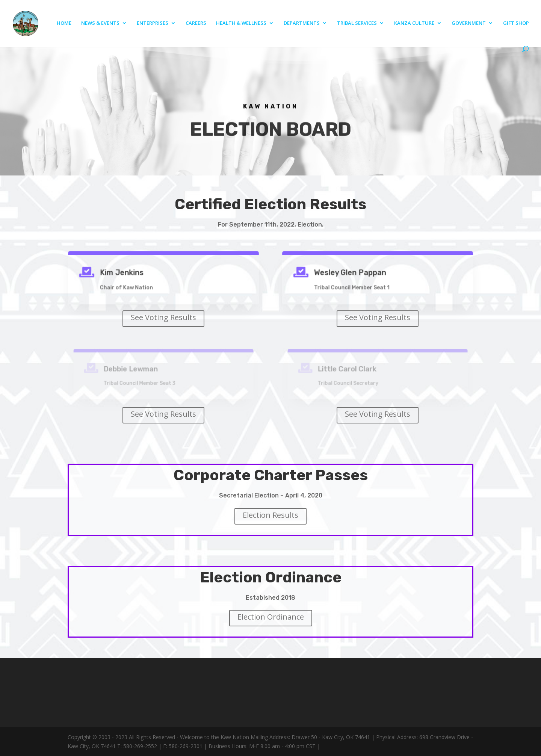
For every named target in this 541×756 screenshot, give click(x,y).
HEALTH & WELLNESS (241, 23)
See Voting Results (163, 317)
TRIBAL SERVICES (357, 23)
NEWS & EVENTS (100, 23)
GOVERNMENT (469, 23)
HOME (64, 23)
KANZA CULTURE (414, 23)
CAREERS (196, 23)
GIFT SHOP (516, 23)
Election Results (270, 515)
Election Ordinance (271, 617)
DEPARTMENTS (302, 23)
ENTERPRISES (153, 23)
